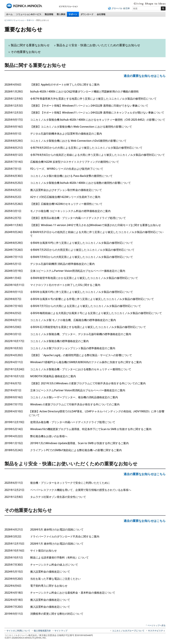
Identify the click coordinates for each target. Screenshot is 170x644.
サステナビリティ (157, 631)
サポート (73, 14)
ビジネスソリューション (15, 20)
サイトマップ (61, 631)
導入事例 (61, 14)
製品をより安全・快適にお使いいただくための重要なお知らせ (98, 45)
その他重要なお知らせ (26, 52)
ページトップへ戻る (157, 625)
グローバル (117, 8)
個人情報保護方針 (42, 631)
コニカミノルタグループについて (128, 631)
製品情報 (49, 14)
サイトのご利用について (18, 631)
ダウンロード (87, 14)
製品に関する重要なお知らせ (30, 45)
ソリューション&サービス (29, 14)
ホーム (9, 14)
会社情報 (101, 14)
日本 (128, 8)
